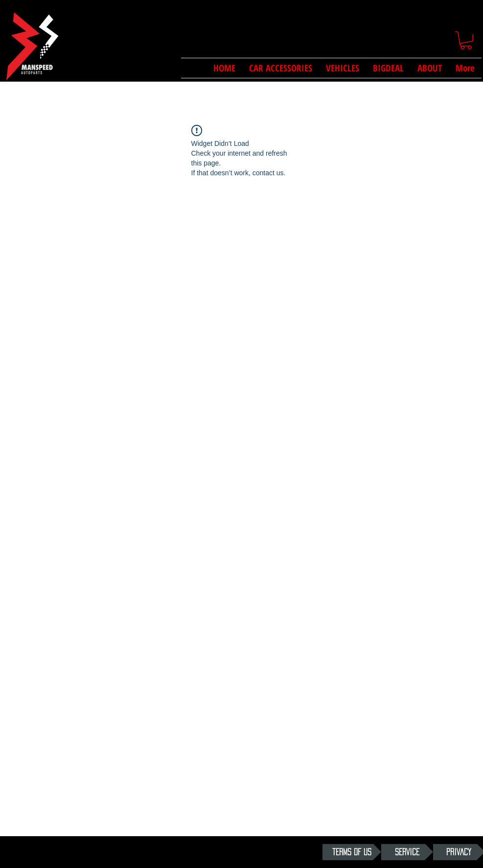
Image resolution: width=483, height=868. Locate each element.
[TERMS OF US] (352, 852)
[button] (466, 40)
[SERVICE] (407, 852)
